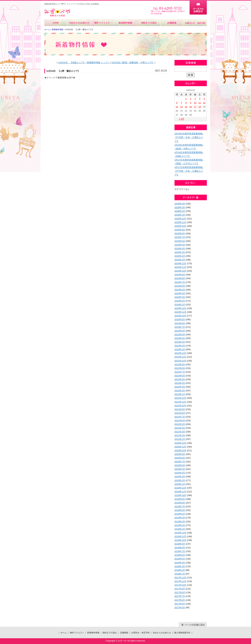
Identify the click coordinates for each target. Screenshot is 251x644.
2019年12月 (180, 488)
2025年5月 (180, 245)
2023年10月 (180, 316)
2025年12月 (180, 219)
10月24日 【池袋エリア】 (72, 63)
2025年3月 (180, 252)
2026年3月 (180, 207)
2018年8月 (180, 548)
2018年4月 (180, 563)
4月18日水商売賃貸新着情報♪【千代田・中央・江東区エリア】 (189, 137)
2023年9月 (180, 319)
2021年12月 (180, 398)
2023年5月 (180, 335)
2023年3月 (180, 342)
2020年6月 (180, 465)
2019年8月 (180, 503)
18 (200, 107)
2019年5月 (180, 514)
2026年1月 (180, 215)
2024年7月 (180, 282)
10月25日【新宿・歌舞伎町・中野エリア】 (133, 63)
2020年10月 (180, 450)
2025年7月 (180, 237)
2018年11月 (180, 536)
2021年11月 (180, 402)
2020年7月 (180, 462)
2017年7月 (180, 596)
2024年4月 (180, 293)
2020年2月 (180, 480)
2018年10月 (180, 540)
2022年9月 (180, 364)
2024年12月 (180, 263)
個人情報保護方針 (182, 633)
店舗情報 (172, 23)
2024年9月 (180, 275)
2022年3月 (180, 387)
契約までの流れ (149, 23)
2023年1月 (180, 349)
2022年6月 (180, 376)
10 (195, 103)
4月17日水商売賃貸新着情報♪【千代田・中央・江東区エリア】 (189, 171)
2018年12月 (180, 533)
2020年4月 (180, 473)
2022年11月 (180, 357)
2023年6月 (180, 331)
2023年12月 (180, 308)
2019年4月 (180, 518)
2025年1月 (180, 260)
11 (200, 103)
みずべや (57, 13)
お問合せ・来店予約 (195, 23)
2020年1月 (180, 484)
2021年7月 (180, 417)
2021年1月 (180, 439)
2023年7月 (180, 327)
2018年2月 (180, 570)
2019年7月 (180, 506)
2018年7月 (180, 551)
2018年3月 (180, 566)
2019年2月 (180, 525)
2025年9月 (180, 230)
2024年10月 (180, 271)
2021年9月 (180, 409)
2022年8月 (180, 368)
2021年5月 (180, 424)
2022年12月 (180, 353)
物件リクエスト (102, 23)
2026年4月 (180, 204)
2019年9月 (180, 499)
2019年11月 (180, 492)
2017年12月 (180, 578)
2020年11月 (180, 447)
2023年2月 (180, 346)
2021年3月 (180, 432)
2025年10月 (180, 226)
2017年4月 (180, 608)
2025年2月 (180, 256)
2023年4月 (180, 338)
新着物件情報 (125, 23)
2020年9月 (180, 454)
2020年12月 (180, 443)
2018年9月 (180, 544)
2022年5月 (180, 379)
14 (181, 107)
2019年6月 (180, 510)
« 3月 (181, 119)
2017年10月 (180, 585)
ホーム (56, 23)
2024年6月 (180, 286)
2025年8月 (180, 233)
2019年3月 (180, 522)
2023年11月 (180, 312)
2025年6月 (180, 241)
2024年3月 (180, 297)
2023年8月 (180, 323)
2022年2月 (180, 391)
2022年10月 (180, 361)
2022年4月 (180, 383)
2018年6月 (180, 555)
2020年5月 (180, 469)
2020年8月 (180, 458)
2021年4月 (180, 428)
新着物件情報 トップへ (98, 63)
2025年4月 (180, 249)
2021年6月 (180, 421)
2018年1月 (180, 574)
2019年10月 (180, 495)
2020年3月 (180, 477)
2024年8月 (180, 278)
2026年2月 (180, 211)
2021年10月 (180, 406)
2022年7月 (180, 372)
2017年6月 (180, 600)
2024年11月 (180, 267)
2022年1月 (180, 394)
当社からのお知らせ (79, 23)
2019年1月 (180, 529)
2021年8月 (180, 413)
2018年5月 (180, 559)
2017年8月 (180, 592)
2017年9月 (180, 589)
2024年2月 (180, 301)
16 (191, 107)
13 (177, 107)
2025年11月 (180, 222)
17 (195, 107)
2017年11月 (180, 581)
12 (204, 103)
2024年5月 (180, 290)
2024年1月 (180, 305)
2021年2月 (180, 435)
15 (186, 107)
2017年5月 (180, 604)
